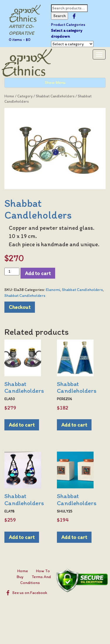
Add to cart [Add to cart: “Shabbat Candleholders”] (22, 425)
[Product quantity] (12, 272)
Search (60, 16)
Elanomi (53, 290)
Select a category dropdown (67, 33)
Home (9, 96)
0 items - (20, 40)
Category (25, 96)
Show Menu (55, 83)
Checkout (20, 307)
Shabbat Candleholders (55, 96)
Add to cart (38, 273)
